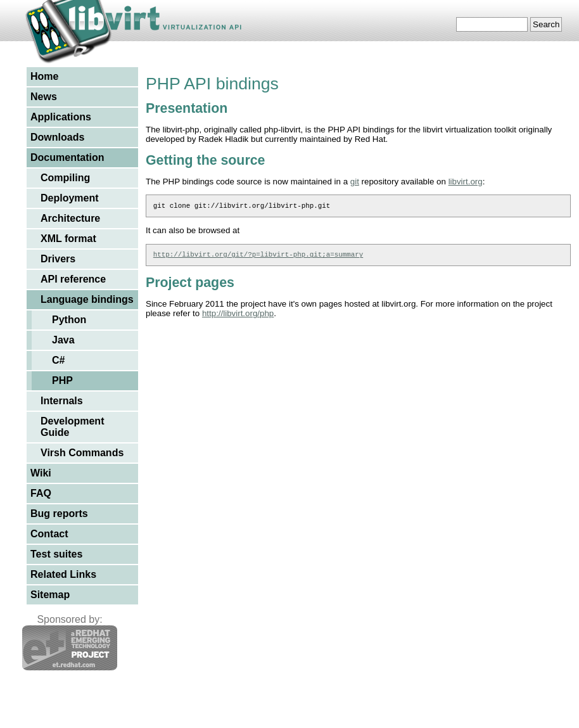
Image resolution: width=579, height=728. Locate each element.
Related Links (63, 574)
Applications (61, 117)
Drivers (58, 259)
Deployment (70, 198)
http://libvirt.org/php (238, 317)
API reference (73, 279)
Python (69, 320)
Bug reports (59, 514)
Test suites (56, 554)
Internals (62, 401)
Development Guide (72, 427)
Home (44, 76)
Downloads (57, 137)
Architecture (70, 218)
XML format (68, 239)
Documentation (67, 157)
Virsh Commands (82, 453)
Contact (49, 534)
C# (58, 360)
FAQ (41, 493)
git (355, 182)
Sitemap (50, 595)
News (44, 97)
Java (63, 340)
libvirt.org (466, 182)
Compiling (65, 178)
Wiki (41, 473)
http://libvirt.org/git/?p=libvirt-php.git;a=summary (258, 258)
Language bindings (87, 299)
